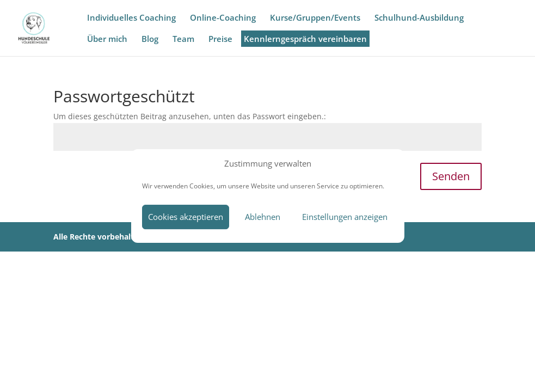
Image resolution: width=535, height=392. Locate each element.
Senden (451, 176)
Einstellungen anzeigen (345, 217)
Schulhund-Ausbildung (419, 18)
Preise (220, 39)
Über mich (107, 39)
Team (183, 39)
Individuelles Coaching (131, 18)
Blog (150, 39)
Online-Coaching (223, 18)
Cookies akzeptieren (186, 217)
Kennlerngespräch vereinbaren (308, 39)
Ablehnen (263, 217)
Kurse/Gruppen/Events (315, 18)
